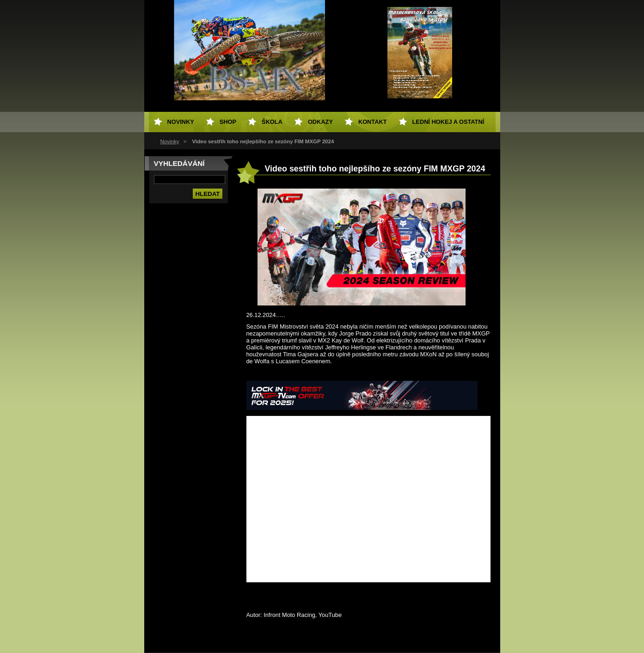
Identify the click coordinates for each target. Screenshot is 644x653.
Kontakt (373, 122)
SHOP (228, 122)
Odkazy (320, 122)
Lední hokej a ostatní (448, 122)
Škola (272, 122)
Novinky (170, 141)
